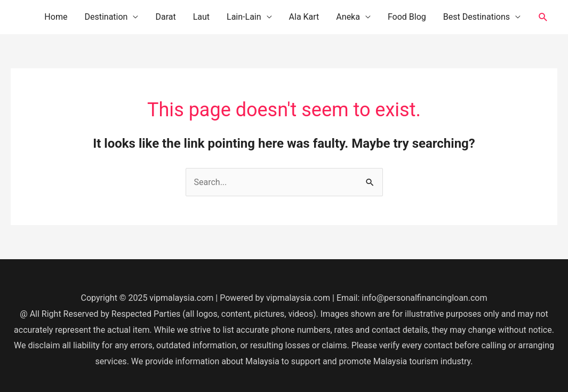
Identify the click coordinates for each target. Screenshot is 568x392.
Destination (106, 17)
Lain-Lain (244, 17)
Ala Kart (304, 17)
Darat (165, 17)
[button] (543, 17)
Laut (201, 17)
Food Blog (407, 17)
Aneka (348, 17)
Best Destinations (477, 17)
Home (56, 17)
